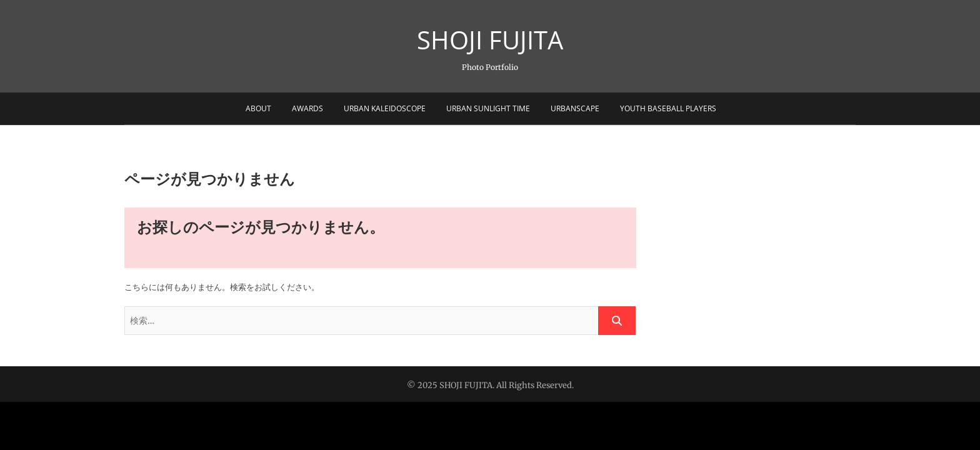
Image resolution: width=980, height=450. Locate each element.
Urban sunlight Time (488, 108)
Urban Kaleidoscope (385, 108)
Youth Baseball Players (668, 108)
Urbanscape (575, 108)
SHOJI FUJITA (490, 40)
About (258, 108)
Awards (307, 108)
